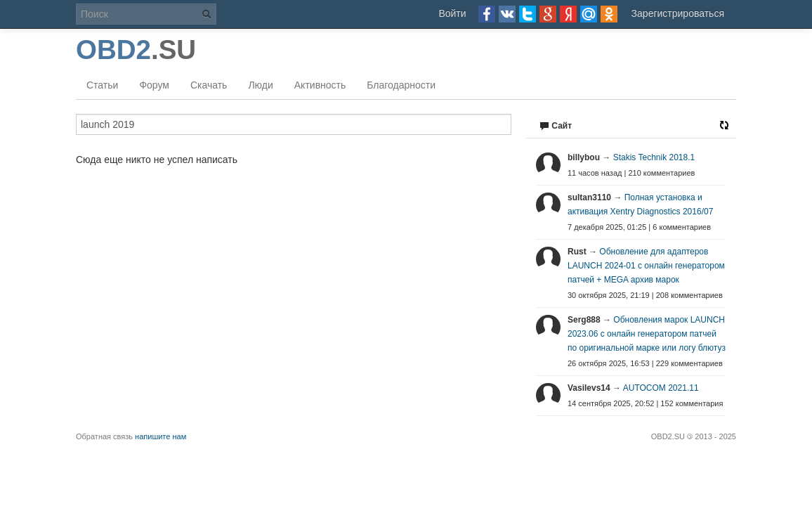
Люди (260, 85)
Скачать (209, 85)
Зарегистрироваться (678, 13)
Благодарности (401, 85)
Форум (154, 85)
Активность (320, 85)
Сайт (556, 126)
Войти (452, 13)
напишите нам (161, 436)
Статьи (102, 85)
